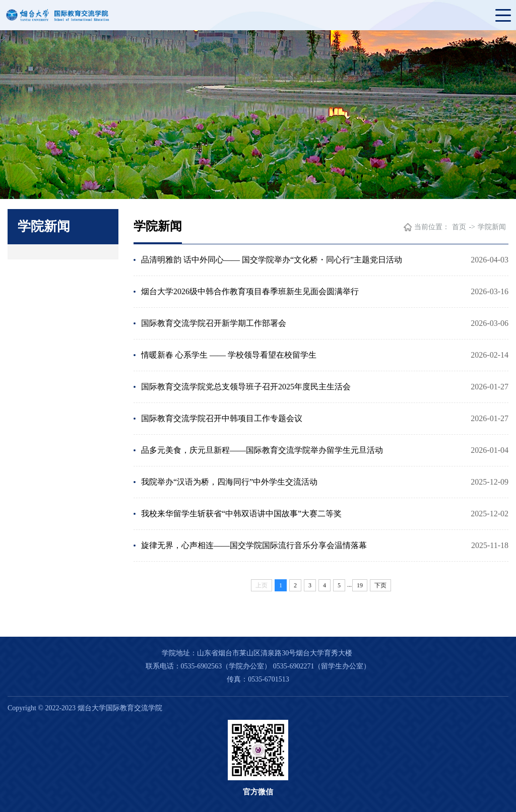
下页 (380, 585)
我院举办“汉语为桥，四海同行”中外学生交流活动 (229, 482)
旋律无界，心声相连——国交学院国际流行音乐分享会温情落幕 (254, 545)
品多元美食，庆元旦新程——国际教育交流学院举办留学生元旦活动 (262, 450)
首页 (459, 227)
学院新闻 (492, 227)
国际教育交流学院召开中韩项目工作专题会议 (222, 418)
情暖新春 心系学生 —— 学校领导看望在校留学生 (229, 355)
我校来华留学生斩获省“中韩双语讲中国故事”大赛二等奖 (241, 514)
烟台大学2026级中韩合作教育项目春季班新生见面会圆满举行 (250, 291)
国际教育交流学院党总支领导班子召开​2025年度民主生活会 (246, 387)
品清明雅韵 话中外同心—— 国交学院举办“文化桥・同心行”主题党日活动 (272, 260)
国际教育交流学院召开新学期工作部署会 (214, 323)
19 (360, 585)
